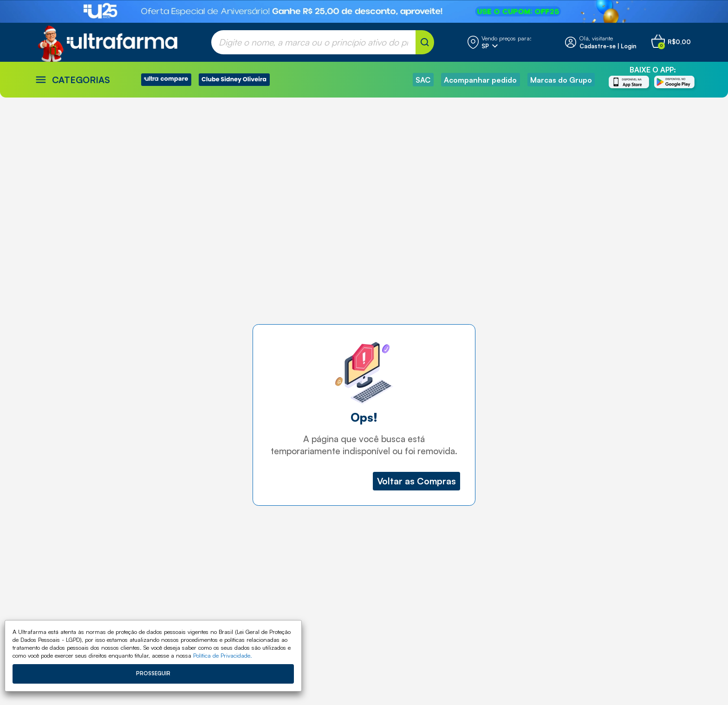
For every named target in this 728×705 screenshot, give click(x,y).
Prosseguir (153, 673)
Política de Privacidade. (223, 655)
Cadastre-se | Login (608, 46)
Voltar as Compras (416, 481)
